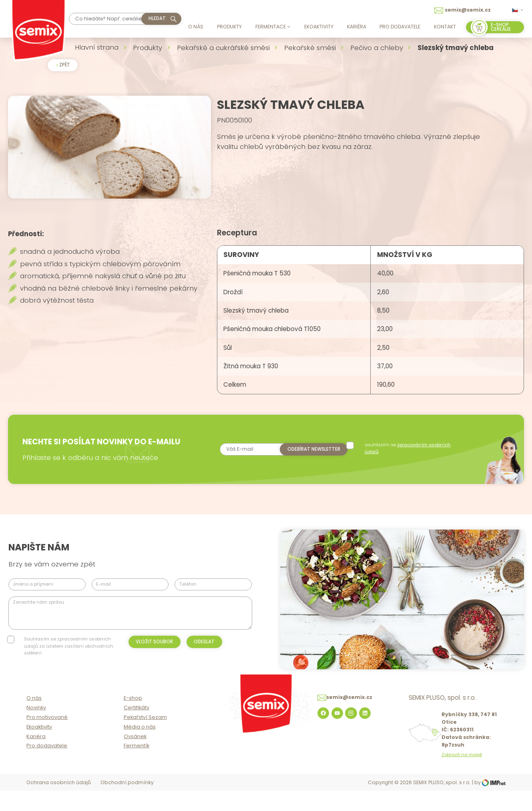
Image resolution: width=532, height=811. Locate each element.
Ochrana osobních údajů (59, 804)
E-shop (133, 719)
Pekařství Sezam (145, 738)
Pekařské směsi (310, 48)
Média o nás (140, 748)
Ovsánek (135, 757)
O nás (196, 27)
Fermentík (137, 767)
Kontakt (445, 27)
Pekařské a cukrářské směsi (223, 48)
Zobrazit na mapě (462, 776)
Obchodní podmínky (127, 804)
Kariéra (357, 27)
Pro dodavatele (400, 27)
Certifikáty (137, 729)
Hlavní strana (97, 47)
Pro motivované (47, 738)
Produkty (229, 27)
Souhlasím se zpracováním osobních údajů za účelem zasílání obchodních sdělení (69, 661)
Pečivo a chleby (377, 48)
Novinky (36, 729)
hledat (157, 18)
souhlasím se (408, 463)
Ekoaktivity (319, 27)
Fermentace (273, 27)
